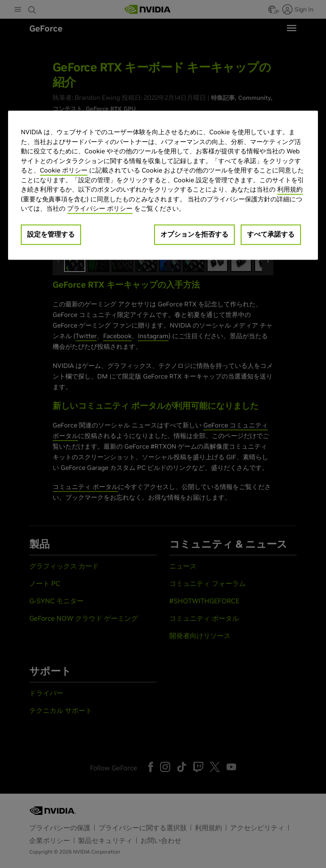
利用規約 (290, 190)
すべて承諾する (271, 234)
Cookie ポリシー (64, 171)
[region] (163, 185)
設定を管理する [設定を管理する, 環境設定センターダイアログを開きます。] (51, 234)
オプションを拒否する (194, 234)
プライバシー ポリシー (100, 209)
